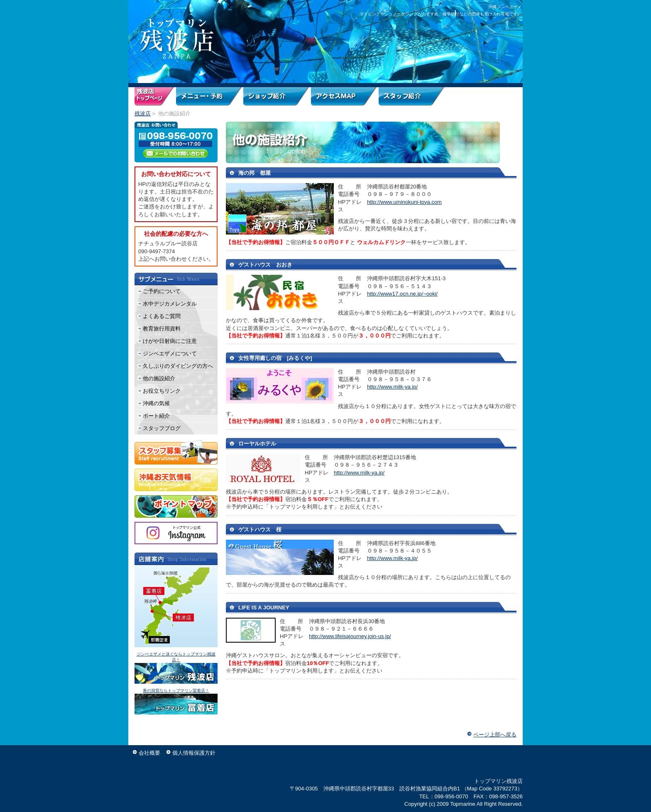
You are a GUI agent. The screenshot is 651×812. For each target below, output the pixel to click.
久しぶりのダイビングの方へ (178, 366)
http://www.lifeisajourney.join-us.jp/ (350, 636)
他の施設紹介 (159, 378)
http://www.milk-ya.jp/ (392, 387)
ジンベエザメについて (170, 353)
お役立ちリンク (162, 391)
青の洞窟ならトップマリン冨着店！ (176, 691)
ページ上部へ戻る (495, 735)
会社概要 (149, 753)
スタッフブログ (162, 428)
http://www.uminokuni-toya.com (404, 202)
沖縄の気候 (156, 403)
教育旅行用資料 (162, 329)
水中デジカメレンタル (170, 304)
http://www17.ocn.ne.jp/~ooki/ (402, 294)
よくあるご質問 (162, 316)
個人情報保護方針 (194, 753)
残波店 (143, 114)
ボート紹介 (156, 416)
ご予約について (162, 291)
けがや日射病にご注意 (170, 341)
